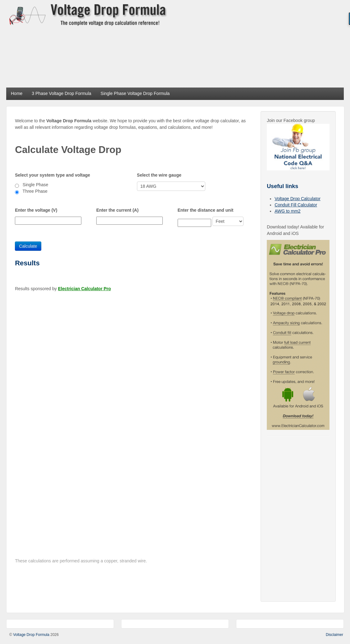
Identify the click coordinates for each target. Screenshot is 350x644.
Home (17, 93)
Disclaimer (334, 635)
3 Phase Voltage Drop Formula (61, 93)
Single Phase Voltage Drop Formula (135, 93)
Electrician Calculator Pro (84, 289)
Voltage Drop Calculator (298, 199)
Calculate (28, 246)
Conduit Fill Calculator (296, 205)
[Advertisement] (261, 43)
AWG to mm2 (288, 211)
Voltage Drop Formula (31, 635)
